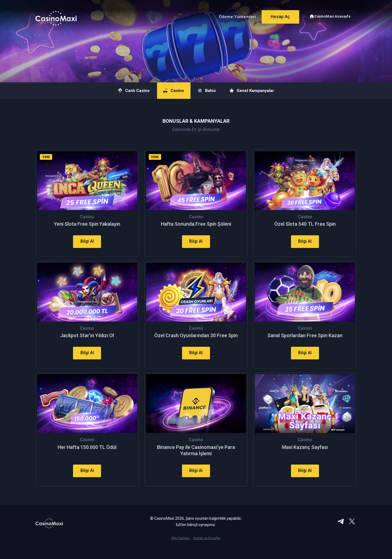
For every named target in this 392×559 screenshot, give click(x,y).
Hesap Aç (278, 16)
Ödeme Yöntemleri (234, 16)
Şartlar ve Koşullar (207, 550)
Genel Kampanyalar (259, 91)
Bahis (209, 91)
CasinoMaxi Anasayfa (333, 16)
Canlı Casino (126, 91)
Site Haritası (180, 550)
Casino (171, 91)
